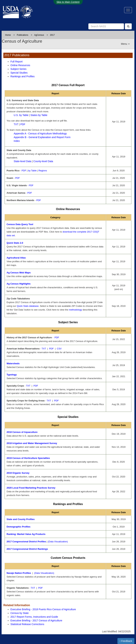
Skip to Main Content (68, 2)
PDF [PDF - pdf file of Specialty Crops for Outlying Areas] (56, 401)
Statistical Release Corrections (27, 624)
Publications (23, 35)
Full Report (16, 62)
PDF (24, 171)
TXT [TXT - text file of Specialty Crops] (28, 386)
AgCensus (39, 35)
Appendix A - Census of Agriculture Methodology (40, 134)
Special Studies (19, 73)
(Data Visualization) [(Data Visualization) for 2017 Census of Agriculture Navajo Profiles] (44, 573)
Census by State (20, 613)
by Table (32, 171)
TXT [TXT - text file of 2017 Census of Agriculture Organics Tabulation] (33, 588)
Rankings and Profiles (22, 76)
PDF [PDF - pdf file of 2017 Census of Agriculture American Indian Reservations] (51, 349)
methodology (75, 310)
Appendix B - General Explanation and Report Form (42, 137)
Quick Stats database (28, 306)
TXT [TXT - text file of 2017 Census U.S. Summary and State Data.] (16, 124)
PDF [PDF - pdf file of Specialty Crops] (36, 386)
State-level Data (22, 161)
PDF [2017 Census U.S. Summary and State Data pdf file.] (23, 124)
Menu (125, 44)
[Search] (128, 26)
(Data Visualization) (58, 542)
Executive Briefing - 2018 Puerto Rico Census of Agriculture (43, 609)
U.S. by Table (21, 115)
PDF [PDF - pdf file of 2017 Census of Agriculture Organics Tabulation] (41, 588)
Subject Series (18, 69)
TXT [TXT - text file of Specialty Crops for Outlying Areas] (49, 401)
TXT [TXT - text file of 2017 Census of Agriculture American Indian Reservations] (44, 349)
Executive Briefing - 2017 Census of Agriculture (36, 620)
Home (8, 35)
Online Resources (20, 65)
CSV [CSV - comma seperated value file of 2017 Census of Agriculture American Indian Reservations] (59, 349)
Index (17, 141)
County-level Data (43, 161)
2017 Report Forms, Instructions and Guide (34, 617)
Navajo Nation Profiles (19, 573)
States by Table (39, 115)
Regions (43, 171)
